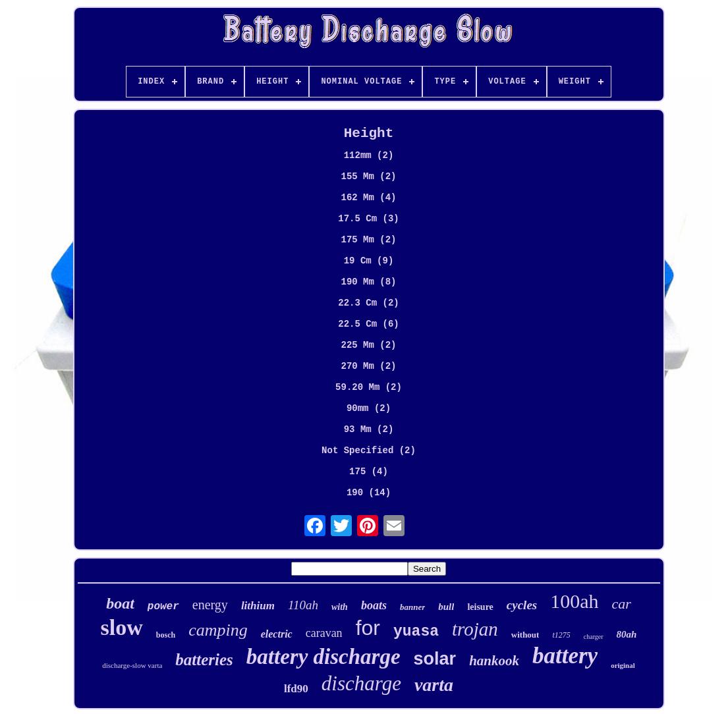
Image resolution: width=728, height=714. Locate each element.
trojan (475, 629)
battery (565, 656)
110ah (303, 605)
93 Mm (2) (369, 429)
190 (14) (369, 493)
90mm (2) (369, 408)
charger (594, 637)
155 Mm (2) (368, 177)
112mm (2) (369, 155)
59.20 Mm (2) (369, 387)
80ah (627, 634)
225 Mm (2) (368, 345)
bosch (166, 635)
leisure (480, 607)
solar (435, 659)
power (163, 607)
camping (218, 630)
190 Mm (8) (368, 282)
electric (277, 634)
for (368, 628)
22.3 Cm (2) (368, 303)
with (340, 607)
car (622, 604)
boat (120, 603)
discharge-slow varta (132, 665)
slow (122, 627)
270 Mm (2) (368, 366)
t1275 (561, 635)
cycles (522, 605)
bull (446, 607)
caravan (324, 633)
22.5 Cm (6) (368, 324)
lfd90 (296, 689)
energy (210, 605)
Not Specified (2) (369, 451)
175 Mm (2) (368, 240)
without (525, 635)
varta (434, 685)
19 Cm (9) (369, 261)
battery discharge (323, 657)
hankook (494, 661)
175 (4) (369, 472)
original (623, 665)
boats (374, 605)
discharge (361, 683)
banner (412, 607)
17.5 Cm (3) (368, 219)
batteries (204, 660)
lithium (258, 606)
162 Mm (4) (368, 198)
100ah (574, 601)
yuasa (416, 632)
